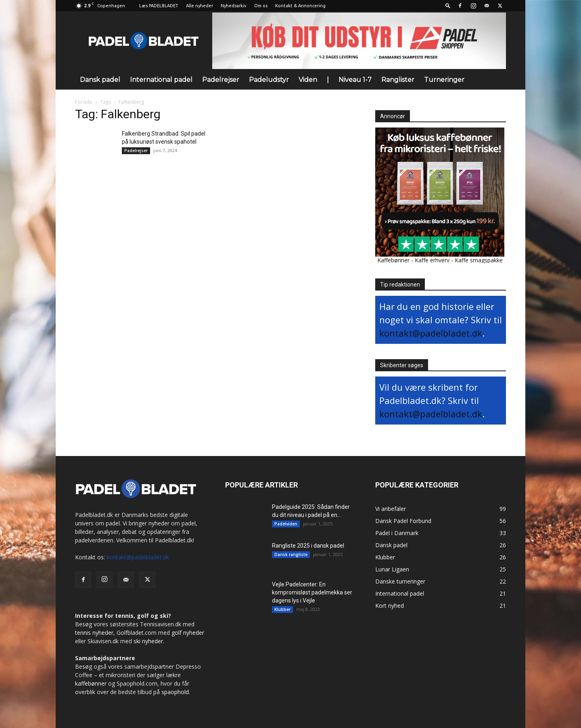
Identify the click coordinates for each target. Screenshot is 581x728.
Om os (261, 6)
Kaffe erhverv (432, 260)
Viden (308, 80)
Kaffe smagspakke (479, 260)
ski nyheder (148, 641)
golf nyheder (188, 633)
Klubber (282, 609)
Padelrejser (221, 80)
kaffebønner (91, 683)
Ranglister (398, 80)
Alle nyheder (200, 6)
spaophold (175, 692)
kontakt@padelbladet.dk (431, 333)
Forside (84, 102)
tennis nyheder (94, 633)
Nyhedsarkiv (234, 6)
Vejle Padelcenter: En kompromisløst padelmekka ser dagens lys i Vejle (312, 592)
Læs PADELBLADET (159, 6)
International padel (161, 80)
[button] (448, 5)
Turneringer (444, 80)
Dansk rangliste (291, 554)
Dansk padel (100, 80)
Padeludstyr (269, 80)
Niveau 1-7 (355, 80)
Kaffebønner (393, 260)
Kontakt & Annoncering (300, 6)
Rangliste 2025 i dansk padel (308, 546)
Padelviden (286, 524)
